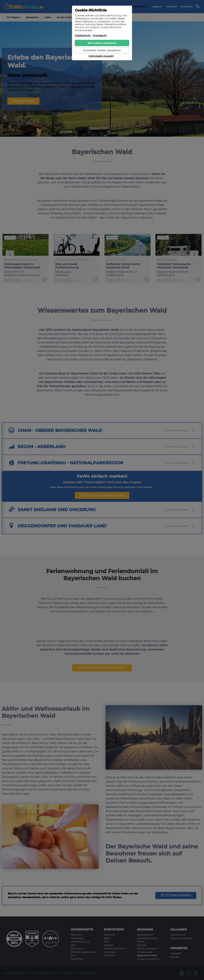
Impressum (100, 35)
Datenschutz (83, 35)
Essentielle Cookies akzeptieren (102, 50)
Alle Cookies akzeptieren (102, 43)
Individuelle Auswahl (101, 56)
